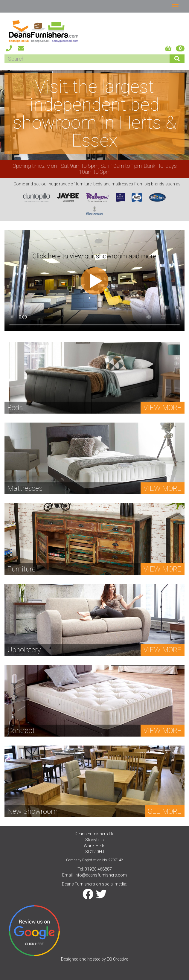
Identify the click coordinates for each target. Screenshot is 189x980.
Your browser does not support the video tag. (94, 281)
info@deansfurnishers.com (101, 875)
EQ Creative (117, 959)
